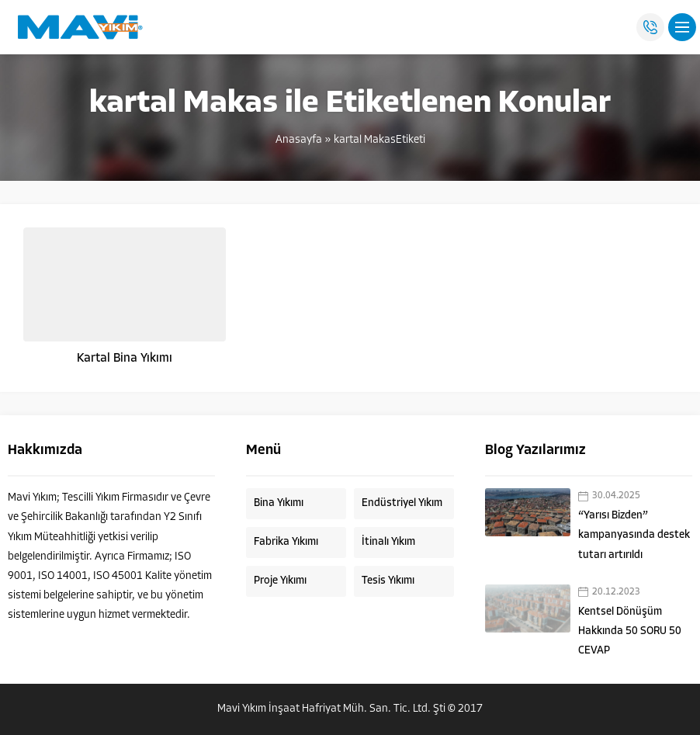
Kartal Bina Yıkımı (125, 359)
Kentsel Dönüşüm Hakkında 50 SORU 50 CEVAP (630, 631)
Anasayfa (299, 140)
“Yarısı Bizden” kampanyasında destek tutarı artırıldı (634, 535)
